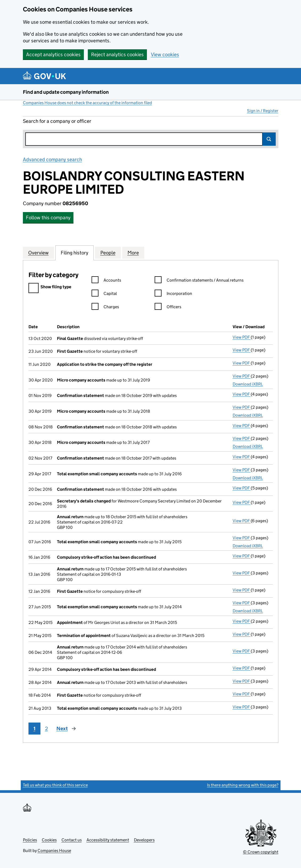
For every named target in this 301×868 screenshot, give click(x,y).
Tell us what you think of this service (55, 785)
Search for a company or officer (57, 121)
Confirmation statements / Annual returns (199, 281)
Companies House (54, 851)
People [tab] (108, 253)
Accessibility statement (108, 840)
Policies (30, 840)
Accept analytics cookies (53, 54)
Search (269, 139)
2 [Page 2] (46, 729)
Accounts (106, 281)
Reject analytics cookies (117, 54)
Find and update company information (66, 92)
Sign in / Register (263, 111)
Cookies (49, 840)
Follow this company (48, 218)
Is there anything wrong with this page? (243, 785)
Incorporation (173, 294)
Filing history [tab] (75, 253)
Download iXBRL (248, 384)
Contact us (72, 840)
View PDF (242, 337)
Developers (144, 840)
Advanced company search (52, 159)
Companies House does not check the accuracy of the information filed (87, 103)
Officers (168, 308)
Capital (104, 294)
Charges (105, 308)
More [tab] (133, 253)
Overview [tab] (38, 253)
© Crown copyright (261, 852)
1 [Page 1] (34, 729)
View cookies (165, 54)
